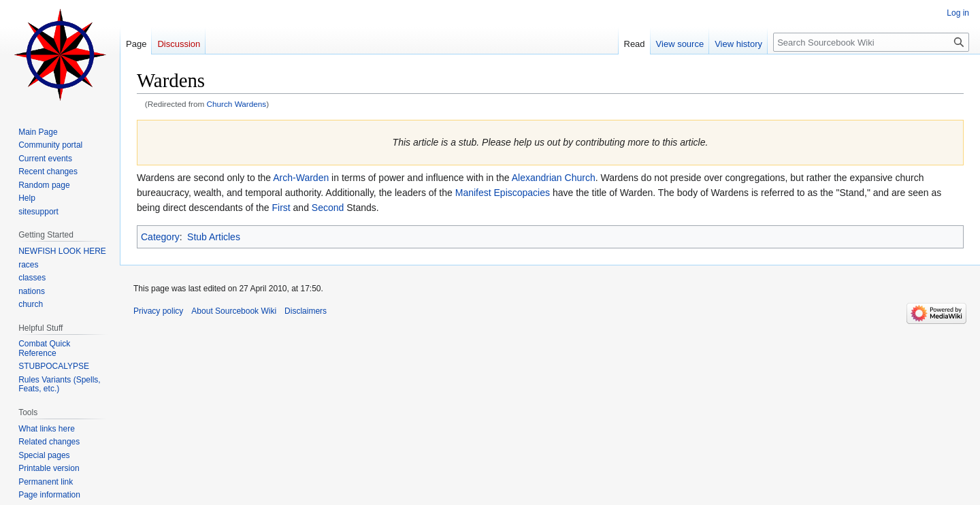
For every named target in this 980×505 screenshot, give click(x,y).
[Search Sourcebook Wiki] (871, 42)
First (281, 208)
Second (328, 208)
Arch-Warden (301, 178)
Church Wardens (237, 104)
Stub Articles (214, 237)
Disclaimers (306, 311)
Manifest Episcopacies (503, 193)
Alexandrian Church (554, 178)
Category (160, 237)
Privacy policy (158, 311)
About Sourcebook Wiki (234, 311)
